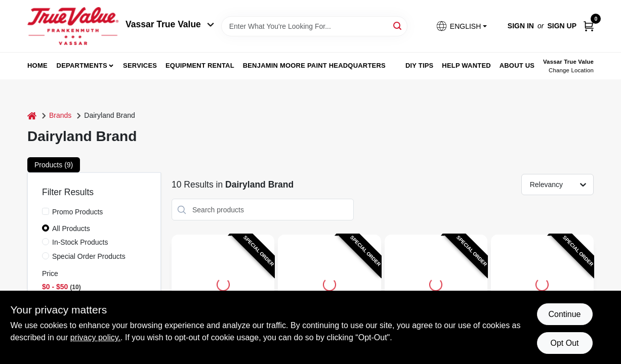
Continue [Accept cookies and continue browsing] (564, 314)
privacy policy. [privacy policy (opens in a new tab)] (95, 337)
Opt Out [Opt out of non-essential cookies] (564, 343)
